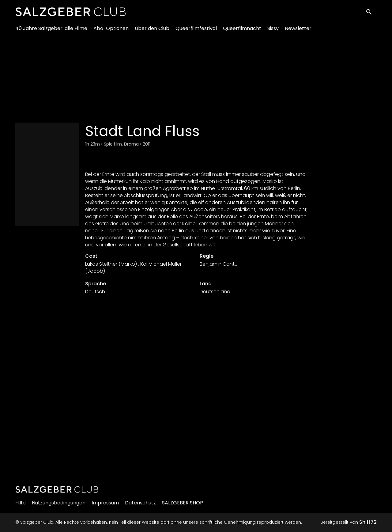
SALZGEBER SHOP (183, 503)
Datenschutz (140, 503)
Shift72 (368, 522)
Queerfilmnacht (242, 31)
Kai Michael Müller (161, 264)
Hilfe (21, 503)
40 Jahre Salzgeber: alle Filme (51, 31)
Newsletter (298, 31)
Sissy (273, 31)
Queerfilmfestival (196, 31)
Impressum (105, 503)
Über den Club (152, 31)
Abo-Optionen (111, 31)
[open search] (371, 13)
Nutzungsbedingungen (59, 503)
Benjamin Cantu (219, 264)
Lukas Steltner (101, 264)
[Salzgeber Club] (57, 489)
